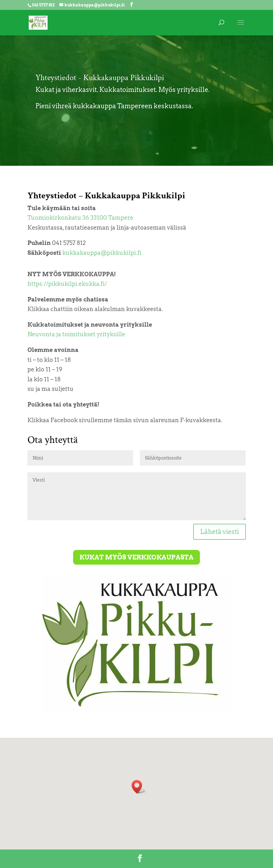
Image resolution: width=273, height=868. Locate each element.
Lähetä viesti (220, 532)
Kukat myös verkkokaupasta (136, 557)
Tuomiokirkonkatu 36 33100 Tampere (80, 218)
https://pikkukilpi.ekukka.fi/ (67, 284)
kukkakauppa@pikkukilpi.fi (102, 253)
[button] (139, 787)
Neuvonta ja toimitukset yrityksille (76, 334)
